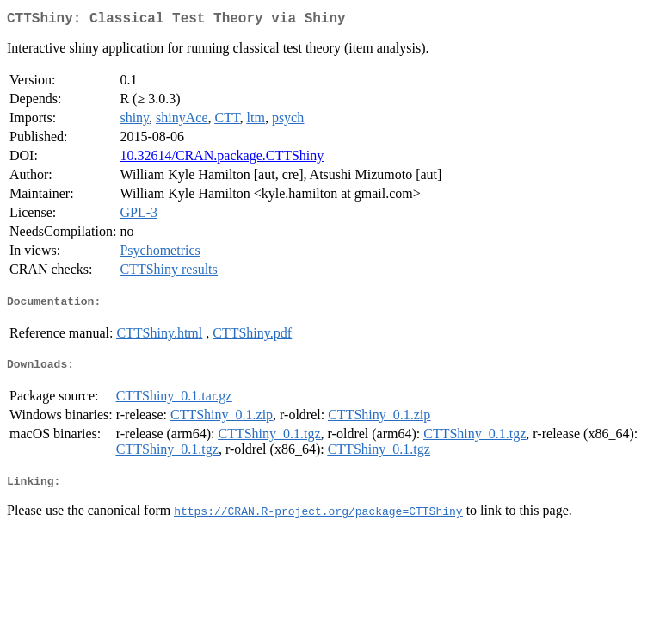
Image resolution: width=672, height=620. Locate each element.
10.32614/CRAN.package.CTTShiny (222, 159)
